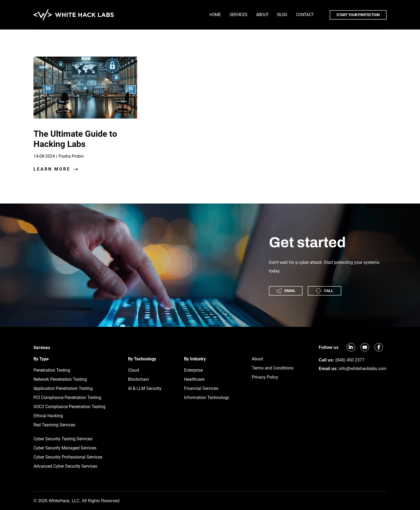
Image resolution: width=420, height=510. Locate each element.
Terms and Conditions (273, 368)
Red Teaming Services (54, 425)
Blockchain (138, 379)
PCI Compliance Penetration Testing (67, 398)
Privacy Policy (265, 377)
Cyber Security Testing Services (63, 439)
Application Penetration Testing (63, 388)
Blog (282, 15)
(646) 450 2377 (350, 360)
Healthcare (194, 379)
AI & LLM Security (145, 388)
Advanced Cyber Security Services (65, 466)
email (286, 291)
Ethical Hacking (48, 416)
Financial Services (201, 388)
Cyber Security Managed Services (65, 448)
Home (215, 15)
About (262, 15)
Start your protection (358, 15)
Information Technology (207, 398)
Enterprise (193, 370)
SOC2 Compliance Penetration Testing (70, 407)
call (324, 291)
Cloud (134, 370)
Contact (305, 15)
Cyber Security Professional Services (68, 457)
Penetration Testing (52, 370)
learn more (52, 169)
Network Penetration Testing (60, 379)
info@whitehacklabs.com (363, 369)
